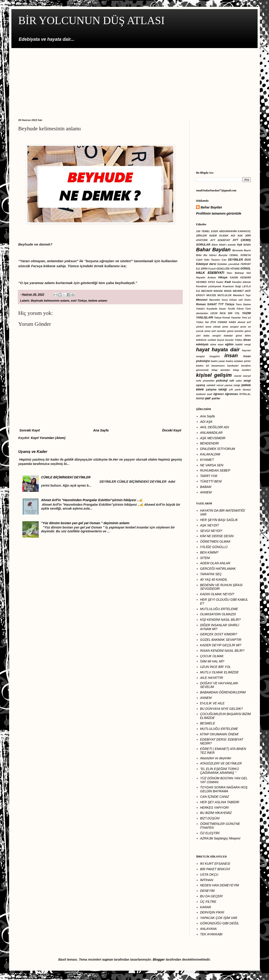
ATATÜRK (202, 240)
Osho (247, 300)
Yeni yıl (246, 318)
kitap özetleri (242, 370)
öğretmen (231, 394)
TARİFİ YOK (209, 476)
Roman (201, 304)
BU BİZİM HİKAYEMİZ (216, 813)
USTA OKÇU (209, 875)
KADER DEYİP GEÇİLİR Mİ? (221, 645)
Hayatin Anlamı (206, 277)
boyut (220, 340)
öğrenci (219, 394)
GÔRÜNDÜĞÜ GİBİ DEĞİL (220, 923)
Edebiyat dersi (206, 264)
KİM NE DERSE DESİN (217, 536)
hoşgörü (215, 356)
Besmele (238, 250)
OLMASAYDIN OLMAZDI (218, 614)
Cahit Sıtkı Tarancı (208, 260)
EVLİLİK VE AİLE (212, 703)
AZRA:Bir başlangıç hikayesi (220, 838)
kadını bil (202, 366)
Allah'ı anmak (227, 245)
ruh (232, 381)
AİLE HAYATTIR (212, 678)
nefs (199, 381)
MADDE (218, 291)
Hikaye (223, 277)
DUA (248, 260)
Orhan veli (236, 300)
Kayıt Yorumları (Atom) (48, 438)
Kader (220, 282)
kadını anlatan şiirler (238, 361)
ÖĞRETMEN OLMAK (215, 541)
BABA (247, 245)
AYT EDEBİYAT (220, 240)
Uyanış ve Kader (33, 452)
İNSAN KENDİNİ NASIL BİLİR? (222, 651)
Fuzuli (212, 269)
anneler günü (225, 331)
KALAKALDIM (210, 454)
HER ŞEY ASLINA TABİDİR (220, 802)
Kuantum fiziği (232, 286)
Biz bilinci (210, 255)
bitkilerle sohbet (206, 340)
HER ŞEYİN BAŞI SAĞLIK (219, 520)
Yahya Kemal (222, 318)
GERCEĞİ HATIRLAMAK (218, 569)
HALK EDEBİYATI (210, 273)
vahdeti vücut (215, 385)
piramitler (209, 381)
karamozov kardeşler (225, 366)
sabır (239, 381)
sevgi (247, 381)
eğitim (229, 344)
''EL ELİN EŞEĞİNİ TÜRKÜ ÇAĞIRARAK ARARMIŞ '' (220, 771)
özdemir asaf (204, 394)
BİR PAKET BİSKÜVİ (215, 869)
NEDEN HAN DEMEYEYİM (220, 885)
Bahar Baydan (211, 207)
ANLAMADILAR (211, 433)
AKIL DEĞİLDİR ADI (215, 427)
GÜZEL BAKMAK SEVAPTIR (221, 640)
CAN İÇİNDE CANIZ (215, 797)
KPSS (212, 282)
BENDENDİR (210, 443)
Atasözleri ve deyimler (216, 758)
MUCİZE (211, 295)
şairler (216, 398)
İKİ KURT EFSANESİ (215, 864)
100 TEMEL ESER (207, 231)
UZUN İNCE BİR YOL (225, 313)
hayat (203, 350)
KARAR (206, 907)
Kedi (228, 282)
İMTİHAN (207, 880)
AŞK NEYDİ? (210, 525)
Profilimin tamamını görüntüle (219, 213)
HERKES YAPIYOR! (215, 808)
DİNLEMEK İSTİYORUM (218, 449)
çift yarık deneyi (240, 390)
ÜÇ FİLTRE (208, 902)
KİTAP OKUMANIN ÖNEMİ (219, 734)
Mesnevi (202, 300)
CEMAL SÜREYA (240, 255)
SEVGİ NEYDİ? (211, 531)
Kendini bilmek (241, 282)
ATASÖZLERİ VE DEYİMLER (221, 763)
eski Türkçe (79, 301)
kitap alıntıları (221, 370)
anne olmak (213, 327)
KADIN (234, 277)
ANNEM (206, 492)
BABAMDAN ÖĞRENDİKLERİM (223, 692)
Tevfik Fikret (236, 309)
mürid (238, 376)
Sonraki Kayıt (30, 430)
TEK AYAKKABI (211, 934)
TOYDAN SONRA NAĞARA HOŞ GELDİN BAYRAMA (224, 789)
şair (208, 398)
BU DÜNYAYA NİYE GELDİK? (222, 709)
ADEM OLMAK (219, 236)
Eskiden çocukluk (229, 264)
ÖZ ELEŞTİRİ (210, 833)
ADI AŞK (206, 422)
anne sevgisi (230, 327)
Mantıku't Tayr (242, 295)
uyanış (201, 385)
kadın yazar (218, 361)
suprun (107, 959)
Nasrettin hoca (218, 300)
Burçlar (223, 255)
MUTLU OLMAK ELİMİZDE (220, 672)
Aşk (239, 245)
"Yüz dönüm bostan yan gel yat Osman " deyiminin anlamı (85, 523)
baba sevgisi (212, 336)
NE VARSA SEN (212, 465)
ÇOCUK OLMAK (212, 656)
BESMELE (208, 723)
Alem (215, 245)
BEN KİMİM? (209, 552)
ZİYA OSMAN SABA (223, 322)
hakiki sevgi (243, 344)
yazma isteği (232, 385)
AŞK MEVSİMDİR (213, 438)
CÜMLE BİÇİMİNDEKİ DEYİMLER (66, 477)
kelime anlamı (98, 301)
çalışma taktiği (216, 390)
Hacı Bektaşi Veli (239, 273)
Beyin (247, 250)
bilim (248, 336)
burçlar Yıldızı (234, 340)
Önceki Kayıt (172, 430)
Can (224, 260)
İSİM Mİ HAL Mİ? (212, 661)
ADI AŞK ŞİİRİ (241, 236)
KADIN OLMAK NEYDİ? (217, 594)
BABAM (206, 487)
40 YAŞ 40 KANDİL (214, 580)
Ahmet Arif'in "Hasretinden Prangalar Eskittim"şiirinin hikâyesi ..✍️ (92, 500)
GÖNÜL (246, 269)
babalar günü (233, 336)
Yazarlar (236, 318)
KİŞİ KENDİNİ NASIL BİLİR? (220, 620)
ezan (221, 344)
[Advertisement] (134, 80)
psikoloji (222, 381)
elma (213, 344)
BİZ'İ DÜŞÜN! (210, 818)
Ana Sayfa (101, 430)
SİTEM (205, 558)
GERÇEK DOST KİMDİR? (219, 634)
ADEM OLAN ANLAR (215, 563)
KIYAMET (207, 460)
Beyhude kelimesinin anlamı (50, 301)
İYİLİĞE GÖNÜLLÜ (214, 547)
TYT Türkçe (226, 304)
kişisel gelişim (214, 375)
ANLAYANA (208, 929)
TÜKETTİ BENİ (211, 481)
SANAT (212, 304)
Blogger (159, 959)
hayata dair (226, 350)
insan (231, 355)
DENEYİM (207, 891)
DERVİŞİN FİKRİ (212, 912)
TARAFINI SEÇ (211, 574)
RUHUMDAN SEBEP (215, 470)
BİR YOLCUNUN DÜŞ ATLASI (91, 20)
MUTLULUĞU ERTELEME (219, 609)
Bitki (199, 255)
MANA (228, 291)
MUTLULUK (225, 295)
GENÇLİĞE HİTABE (228, 269)
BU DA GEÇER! (212, 896)
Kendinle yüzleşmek (209, 286)
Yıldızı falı (202, 322)
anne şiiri (210, 331)
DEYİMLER (235, 260)
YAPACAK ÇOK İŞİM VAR (219, 918)
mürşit (247, 376)
